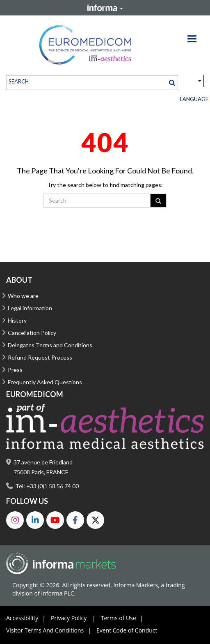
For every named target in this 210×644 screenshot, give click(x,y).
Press (15, 370)
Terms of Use (124, 618)
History (17, 320)
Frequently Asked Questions (45, 382)
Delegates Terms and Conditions (50, 345)
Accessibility (28, 618)
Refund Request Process (40, 357)
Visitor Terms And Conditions (51, 630)
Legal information (30, 308)
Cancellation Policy (32, 333)
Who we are (23, 296)
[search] (87, 81)
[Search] (172, 83)
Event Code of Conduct (127, 630)
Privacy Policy (75, 618)
